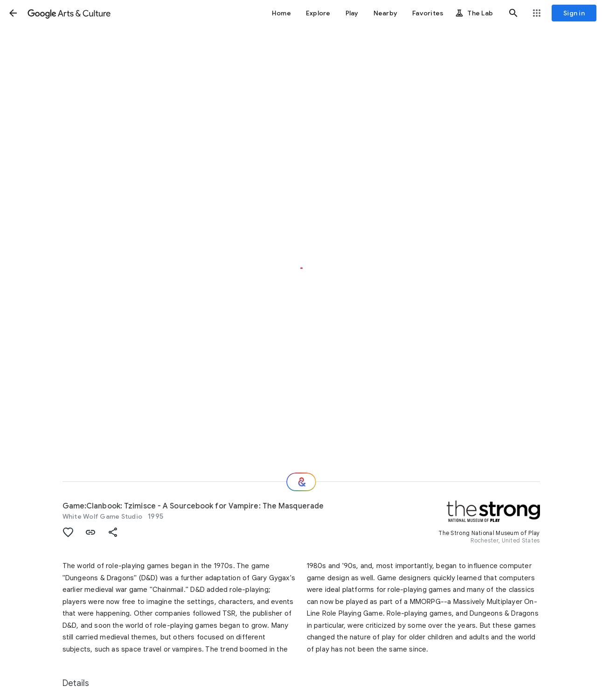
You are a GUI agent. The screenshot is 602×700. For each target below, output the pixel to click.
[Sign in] (574, 13)
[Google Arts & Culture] (69, 13)
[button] (13, 13)
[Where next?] (301, 482)
